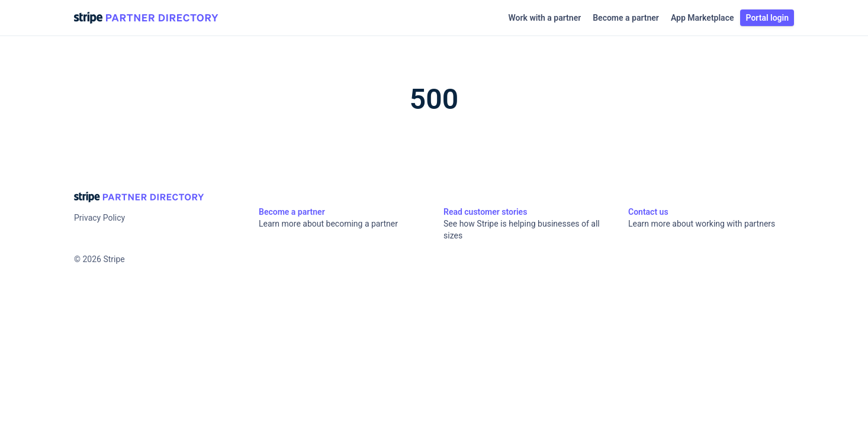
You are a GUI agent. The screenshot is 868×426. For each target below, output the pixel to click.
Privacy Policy (99, 218)
